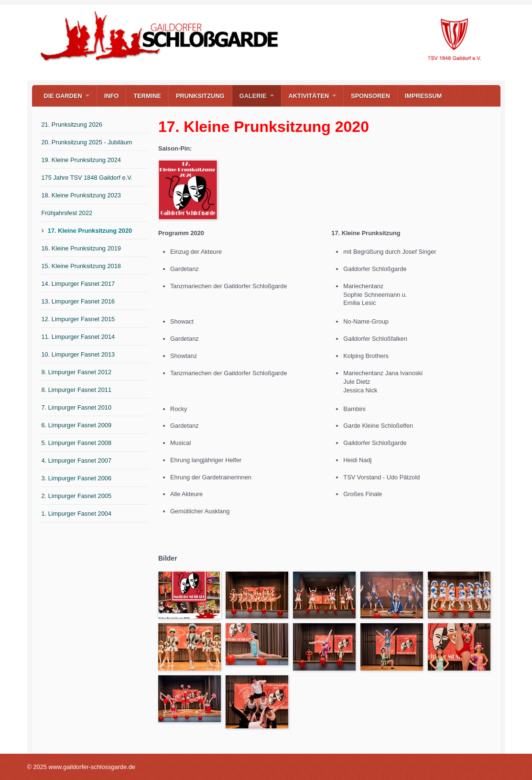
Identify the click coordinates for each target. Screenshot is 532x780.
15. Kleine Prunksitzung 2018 (81, 266)
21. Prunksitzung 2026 (72, 125)
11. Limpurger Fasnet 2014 (78, 337)
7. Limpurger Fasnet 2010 (77, 407)
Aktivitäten (309, 96)
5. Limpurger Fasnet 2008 (77, 443)
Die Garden (63, 96)
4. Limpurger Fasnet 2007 (77, 460)
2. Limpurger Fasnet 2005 (77, 496)
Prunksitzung (200, 96)
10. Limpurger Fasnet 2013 (78, 354)
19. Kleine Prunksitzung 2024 (81, 160)
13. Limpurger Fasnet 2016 (78, 301)
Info (112, 96)
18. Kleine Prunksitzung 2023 (81, 195)
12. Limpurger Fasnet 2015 (78, 319)
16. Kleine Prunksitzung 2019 (81, 248)
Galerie (253, 96)
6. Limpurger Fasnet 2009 (77, 425)
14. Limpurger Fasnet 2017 (78, 284)
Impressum (423, 96)
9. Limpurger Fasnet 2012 (77, 372)
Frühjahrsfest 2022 (67, 213)
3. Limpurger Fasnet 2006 (77, 478)
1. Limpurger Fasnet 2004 (77, 514)
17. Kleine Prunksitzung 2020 (90, 231)
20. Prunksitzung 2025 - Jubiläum (87, 142)
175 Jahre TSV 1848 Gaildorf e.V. (87, 178)
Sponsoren (370, 96)
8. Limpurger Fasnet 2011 (77, 390)
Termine (147, 96)
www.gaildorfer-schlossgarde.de (36, 68)
